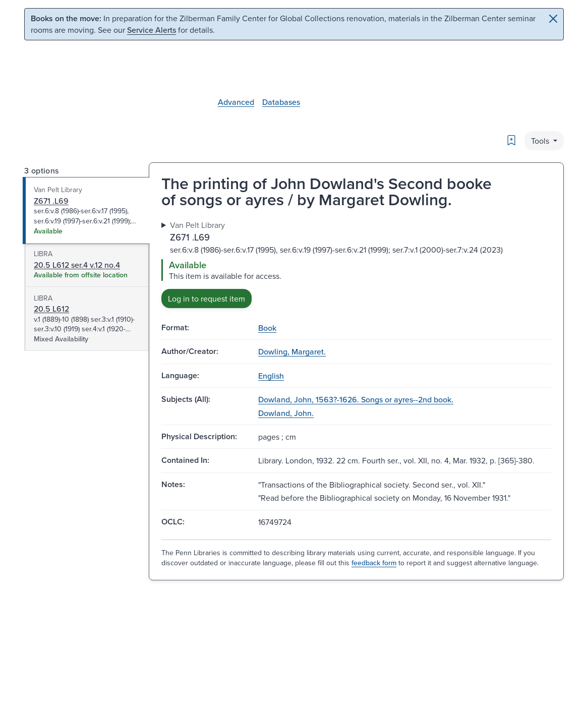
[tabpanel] (356, 264)
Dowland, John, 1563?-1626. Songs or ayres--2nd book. (356, 399)
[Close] (553, 19)
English (271, 376)
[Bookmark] (511, 140)
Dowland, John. (286, 413)
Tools (541, 141)
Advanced (236, 102)
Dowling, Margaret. (292, 351)
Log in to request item (207, 299)
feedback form (374, 563)
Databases (281, 102)
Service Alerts (152, 30)
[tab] (86, 211)
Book (267, 328)
